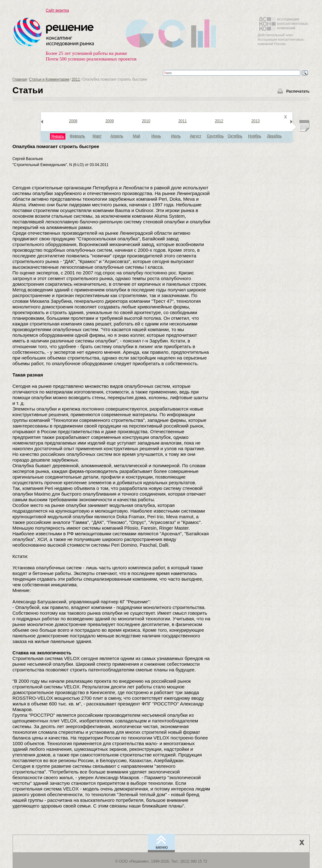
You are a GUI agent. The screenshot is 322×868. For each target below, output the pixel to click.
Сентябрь (215, 136)
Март (97, 136)
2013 (255, 121)
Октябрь (235, 136)
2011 (76, 79)
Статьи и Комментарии (49, 79)
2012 (219, 121)
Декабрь (274, 136)
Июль (176, 136)
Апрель (117, 136)
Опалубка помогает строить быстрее (56, 146)
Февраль (78, 136)
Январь (58, 136)
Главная (20, 79)
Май (136, 136)
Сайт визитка (58, 10)
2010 (146, 121)
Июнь (156, 136)
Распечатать (298, 91)
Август (196, 136)
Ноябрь (255, 136)
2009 (110, 121)
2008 (73, 121)
